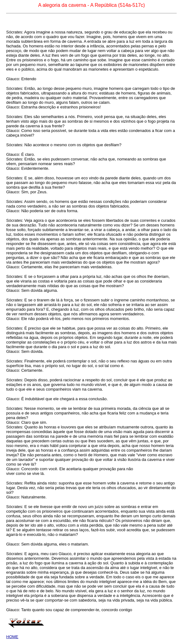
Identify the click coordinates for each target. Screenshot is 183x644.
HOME (12, 637)
